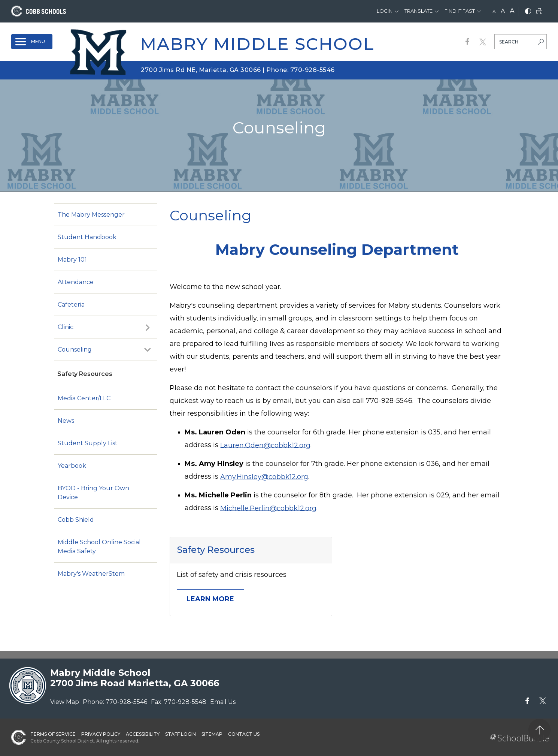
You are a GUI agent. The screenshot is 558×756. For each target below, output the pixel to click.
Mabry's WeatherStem (91, 574)
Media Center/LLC (84, 398)
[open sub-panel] (148, 327)
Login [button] (385, 11)
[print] (539, 12)
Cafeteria (71, 305)
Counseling (75, 350)
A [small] (494, 11)
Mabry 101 (72, 260)
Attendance (76, 282)
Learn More (210, 599)
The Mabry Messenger (91, 215)
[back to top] (539, 730)
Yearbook (72, 466)
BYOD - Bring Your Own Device (93, 493)
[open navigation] (32, 42)
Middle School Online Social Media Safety (99, 547)
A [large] (512, 11)
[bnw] (528, 12)
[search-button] (541, 43)
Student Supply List (88, 443)
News (66, 421)
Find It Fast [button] (460, 11)
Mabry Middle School (257, 44)
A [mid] (503, 11)
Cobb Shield (76, 520)
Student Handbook (87, 237)
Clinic (66, 327)
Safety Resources (85, 374)
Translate (418, 11)
